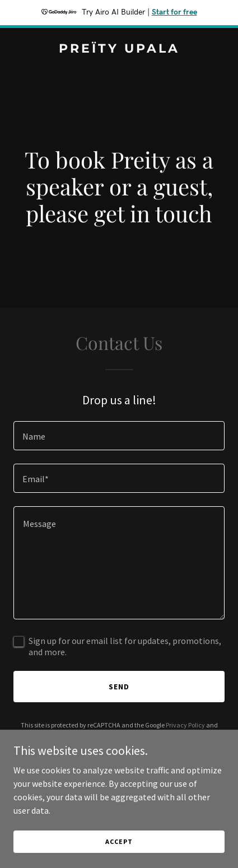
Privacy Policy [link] (185, 725)
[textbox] (119, 436)
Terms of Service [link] (110, 735)
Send (119, 687)
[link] (119, 49)
